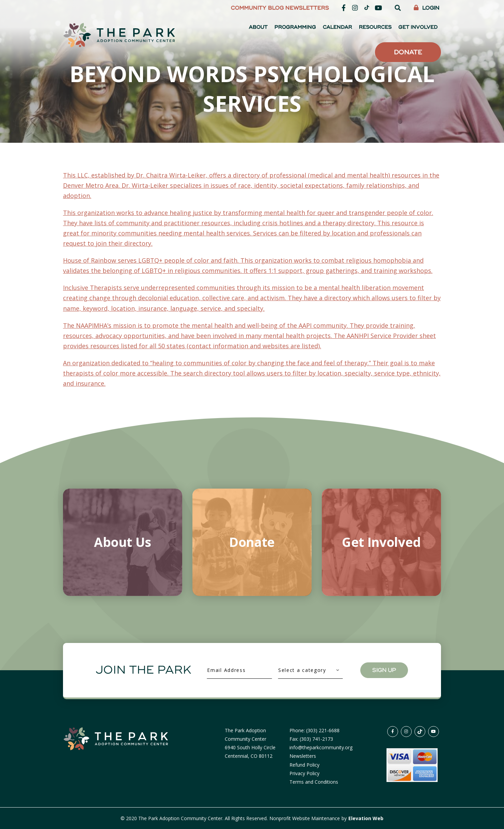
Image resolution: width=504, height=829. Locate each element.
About (258, 27)
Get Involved (418, 27)
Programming (295, 27)
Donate (408, 52)
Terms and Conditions (314, 782)
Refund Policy (304, 765)
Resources (375, 27)
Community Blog (257, 8)
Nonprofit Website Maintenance (305, 818)
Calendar (337, 27)
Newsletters (307, 8)
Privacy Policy (304, 773)
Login (427, 8)
